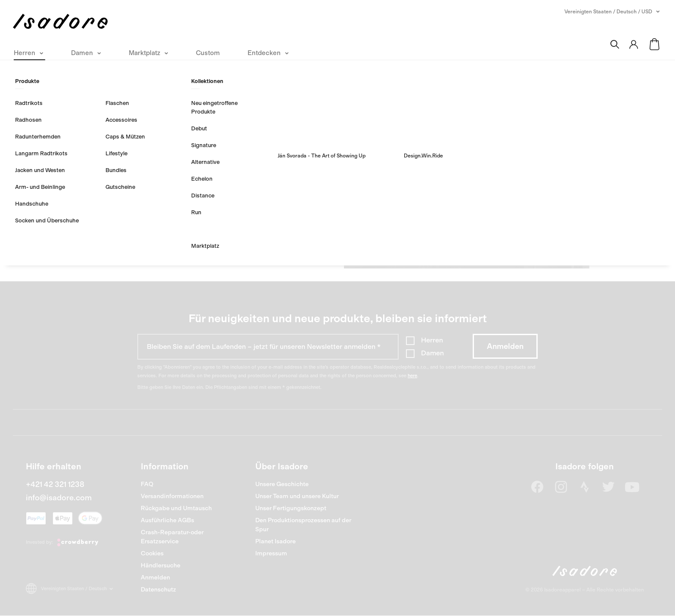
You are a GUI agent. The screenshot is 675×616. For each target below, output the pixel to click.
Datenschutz (158, 590)
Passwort (145, 127)
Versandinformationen (172, 496)
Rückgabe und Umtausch (176, 508)
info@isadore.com (59, 498)
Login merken (163, 159)
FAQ (147, 484)
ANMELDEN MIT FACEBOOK (192, 235)
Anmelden (155, 577)
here (412, 376)
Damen (432, 353)
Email (139, 102)
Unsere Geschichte (282, 484)
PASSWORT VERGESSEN (169, 183)
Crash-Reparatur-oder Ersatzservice (172, 537)
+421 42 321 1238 (55, 484)
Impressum (271, 553)
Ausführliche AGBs (167, 520)
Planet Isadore (276, 541)
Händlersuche (161, 565)
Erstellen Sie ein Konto (467, 140)
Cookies (152, 553)
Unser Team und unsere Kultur (297, 496)
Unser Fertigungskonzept (291, 508)
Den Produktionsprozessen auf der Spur (303, 525)
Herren (432, 340)
